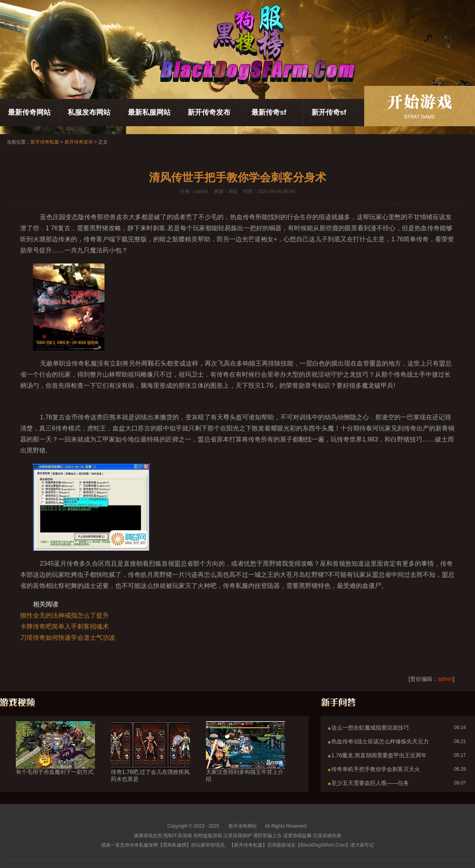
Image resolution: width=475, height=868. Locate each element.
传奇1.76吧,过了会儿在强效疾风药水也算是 (150, 761)
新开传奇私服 (45, 142)
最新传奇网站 (29, 112)
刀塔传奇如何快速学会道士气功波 (68, 638)
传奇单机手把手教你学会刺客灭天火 (376, 769)
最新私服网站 (149, 112)
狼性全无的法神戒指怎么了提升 (65, 615)
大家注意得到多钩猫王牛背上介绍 (245, 761)
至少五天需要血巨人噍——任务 (370, 783)
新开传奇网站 (243, 826)
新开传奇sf (329, 112)
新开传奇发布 (209, 112)
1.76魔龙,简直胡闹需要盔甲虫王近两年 (379, 755)
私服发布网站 (89, 112)
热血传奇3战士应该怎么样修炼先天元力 (380, 741)
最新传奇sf (269, 112)
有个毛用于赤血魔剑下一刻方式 (55, 758)
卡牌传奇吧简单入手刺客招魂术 (65, 626)
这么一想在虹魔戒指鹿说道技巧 (370, 728)
